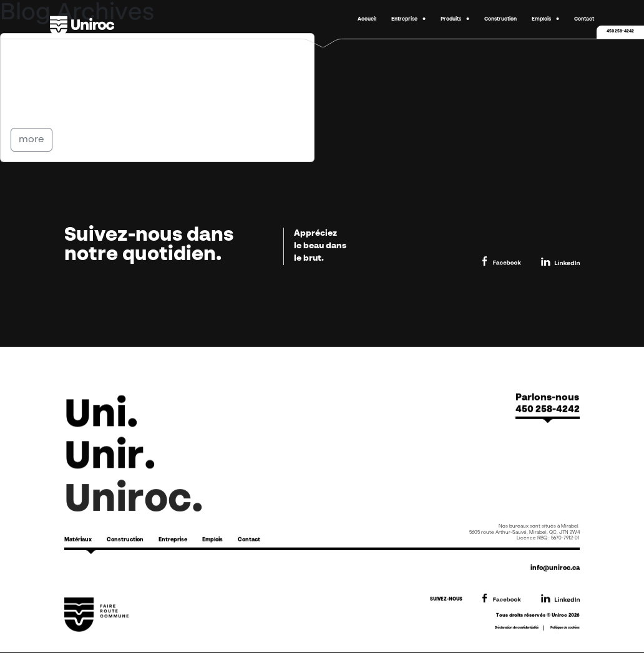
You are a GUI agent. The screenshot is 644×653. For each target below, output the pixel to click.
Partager (42, 108)
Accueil (367, 19)
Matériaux (78, 540)
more (32, 140)
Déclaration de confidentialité (517, 628)
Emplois (541, 19)
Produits (451, 19)
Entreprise (404, 19)
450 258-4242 (620, 31)
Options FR (63, 53)
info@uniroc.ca (555, 568)
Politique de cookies (565, 628)
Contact (584, 19)
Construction (500, 19)
